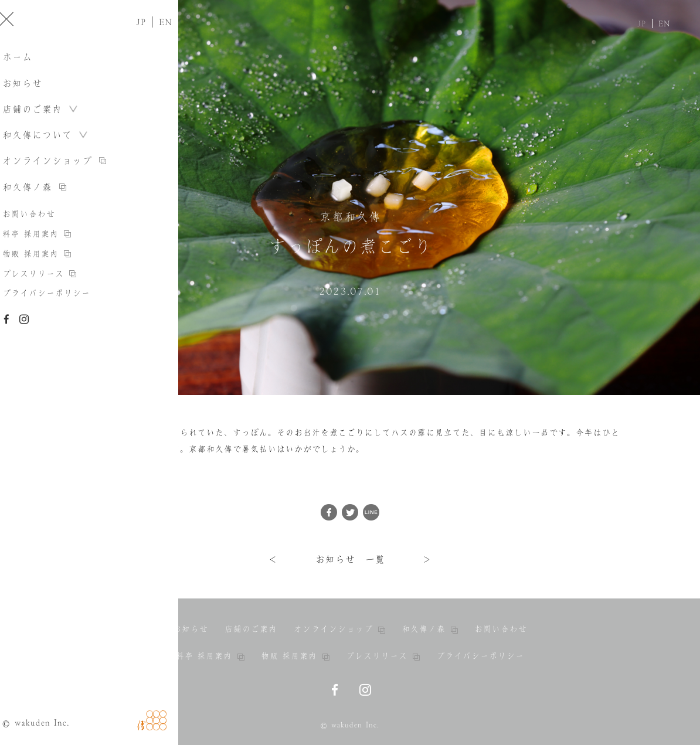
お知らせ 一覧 (350, 559)
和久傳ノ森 (430, 629)
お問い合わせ (501, 629)
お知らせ (191, 629)
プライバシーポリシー (480, 656)
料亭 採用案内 (210, 656)
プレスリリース (383, 656)
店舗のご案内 (251, 629)
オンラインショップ (339, 629)
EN (665, 23)
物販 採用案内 (295, 656)
